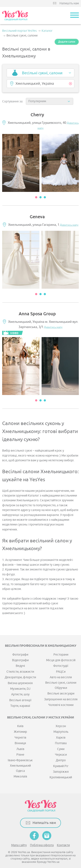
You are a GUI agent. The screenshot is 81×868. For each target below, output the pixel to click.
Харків (61, 738)
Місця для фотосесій (61, 660)
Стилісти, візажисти (20, 672)
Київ (20, 726)
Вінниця (20, 743)
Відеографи (20, 660)
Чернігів (20, 738)
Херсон (61, 726)
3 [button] (45, 197)
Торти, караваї (20, 706)
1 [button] (36, 197)
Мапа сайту (19, 845)
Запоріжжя (61, 772)
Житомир (20, 732)
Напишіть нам (69, 3)
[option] (21, 163)
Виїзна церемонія (20, 683)
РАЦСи (61, 672)
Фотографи (20, 655)
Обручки (61, 688)
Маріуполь (61, 732)
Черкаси (61, 755)
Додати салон (67, 42)
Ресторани (61, 655)
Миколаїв (20, 776)
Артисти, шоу (20, 694)
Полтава (61, 743)
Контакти (63, 845)
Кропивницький (61, 777)
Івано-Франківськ (20, 760)
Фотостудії (61, 666)
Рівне (20, 755)
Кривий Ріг (61, 766)
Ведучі (20, 666)
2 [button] (40, 197)
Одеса (20, 771)
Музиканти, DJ (20, 689)
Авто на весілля (61, 677)
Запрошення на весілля (61, 699)
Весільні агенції (20, 700)
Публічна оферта (42, 845)
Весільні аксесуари (61, 694)
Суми (61, 749)
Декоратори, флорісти (20, 677)
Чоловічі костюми (61, 705)
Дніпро (61, 760)
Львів (20, 749)
